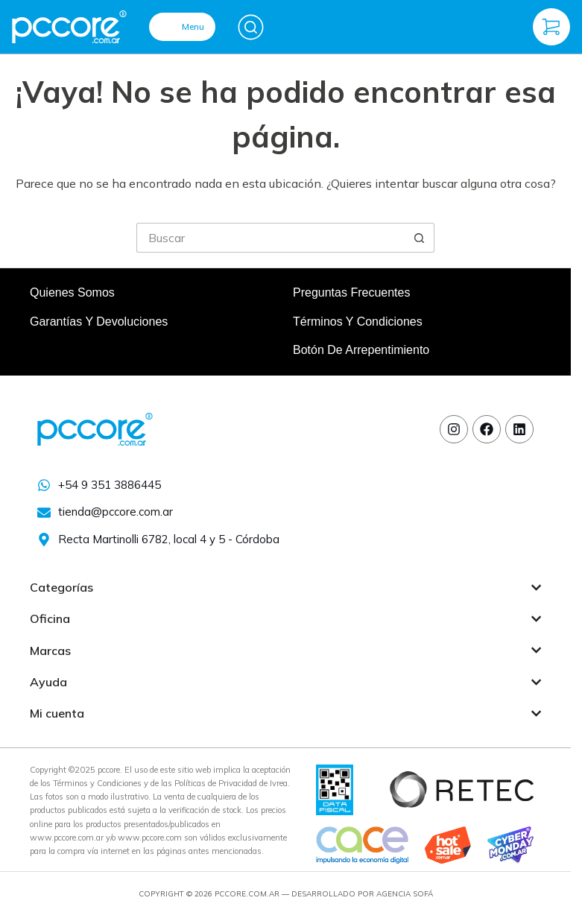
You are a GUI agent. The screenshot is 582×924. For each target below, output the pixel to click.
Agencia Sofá (405, 894)
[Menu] (182, 27)
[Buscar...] (271, 238)
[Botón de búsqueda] (420, 238)
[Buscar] (251, 27)
